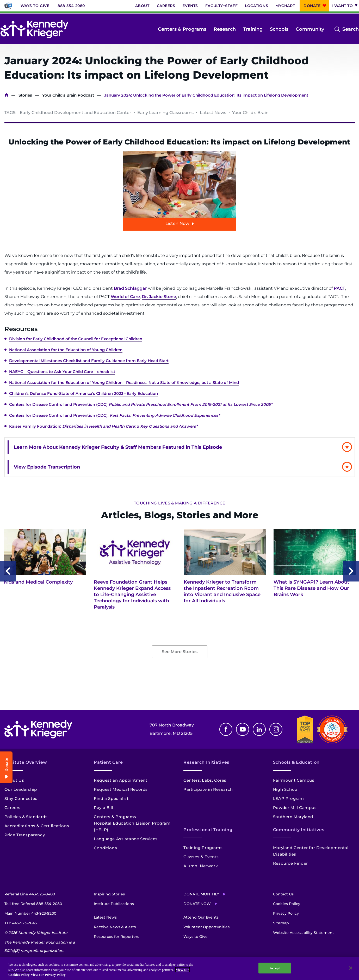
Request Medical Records (121, 789)
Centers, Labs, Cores (205, 780)
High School (286, 789)
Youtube (243, 729)
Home (6, 95)
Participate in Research (208, 789)
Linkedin (259, 729)
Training (253, 29)
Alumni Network (201, 866)
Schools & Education (296, 762)
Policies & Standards (26, 817)
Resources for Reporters (116, 937)
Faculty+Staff (221, 6)
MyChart (285, 6)
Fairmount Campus (294, 780)
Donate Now (197, 904)
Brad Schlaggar (130, 288)
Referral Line (30, 894)
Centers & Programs (182, 29)
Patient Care (108, 762)
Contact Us (283, 894)
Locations (256, 6)
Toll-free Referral (33, 904)
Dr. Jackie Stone (159, 297)
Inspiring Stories (109, 894)
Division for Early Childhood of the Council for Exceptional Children (76, 339)
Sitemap (281, 923)
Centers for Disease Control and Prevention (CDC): (114, 415)
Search (351, 29)
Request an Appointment (120, 780)
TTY (21, 923)
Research (225, 29)
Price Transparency (25, 835)
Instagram (276, 729)
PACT (339, 288)
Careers (166, 6)
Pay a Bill (103, 808)
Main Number (30, 913)
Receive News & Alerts (115, 927)
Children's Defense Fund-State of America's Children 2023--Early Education (83, 393)
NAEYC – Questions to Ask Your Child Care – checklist (62, 372)
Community (310, 29)
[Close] (351, 968)
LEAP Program (289, 798)
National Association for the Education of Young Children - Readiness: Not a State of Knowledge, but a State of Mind (124, 382)
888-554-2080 (71, 6)
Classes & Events (201, 857)
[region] (180, 968)
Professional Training (208, 830)
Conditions (105, 848)
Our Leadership (21, 789)
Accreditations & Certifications (37, 826)
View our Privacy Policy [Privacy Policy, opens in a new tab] (48, 975)
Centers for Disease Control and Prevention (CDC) (141, 404)
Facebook (226, 729)
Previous (8, 571)
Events (190, 6)
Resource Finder (290, 863)
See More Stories (180, 652)
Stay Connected (21, 798)
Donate (312, 6)
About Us (14, 780)
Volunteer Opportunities (206, 927)
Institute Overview (26, 762)
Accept (275, 968)
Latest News (105, 917)
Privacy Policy (286, 913)
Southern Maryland (293, 817)
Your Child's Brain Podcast (68, 95)
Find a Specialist (111, 798)
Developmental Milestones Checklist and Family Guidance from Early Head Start (89, 361)
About (142, 6)
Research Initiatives (206, 762)
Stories (25, 95)
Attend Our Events (201, 917)
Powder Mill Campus (295, 808)
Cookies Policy (287, 904)
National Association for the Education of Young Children (66, 350)
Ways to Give (35, 6)
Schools (279, 29)
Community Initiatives (299, 830)
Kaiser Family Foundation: (103, 426)
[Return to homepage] (34, 29)
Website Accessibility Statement (304, 933)
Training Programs (203, 848)
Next (351, 571)
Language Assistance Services (126, 839)
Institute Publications (114, 904)
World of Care (125, 297)
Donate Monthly (201, 894)
